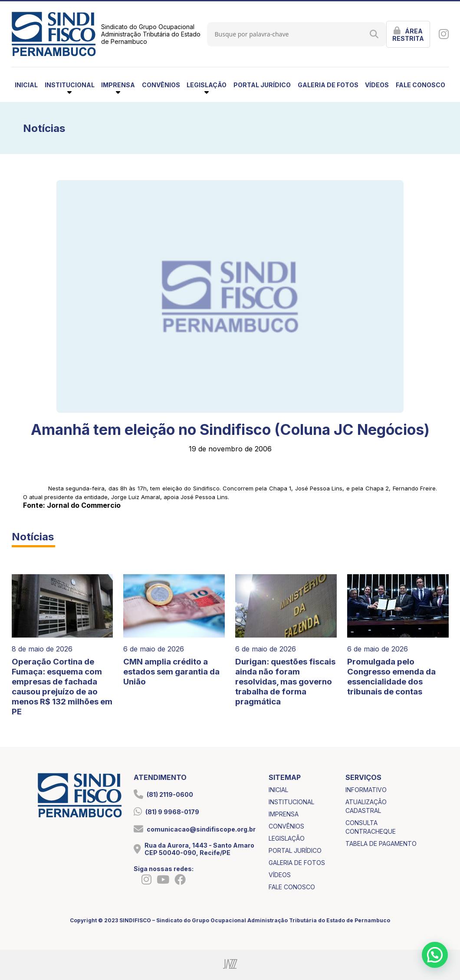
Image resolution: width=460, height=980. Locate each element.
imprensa (284, 814)
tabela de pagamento (381, 844)
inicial (26, 85)
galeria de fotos (328, 85)
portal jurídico (262, 85)
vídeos (377, 85)
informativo (366, 790)
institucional (291, 802)
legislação (287, 838)
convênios (161, 85)
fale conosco (421, 85)
